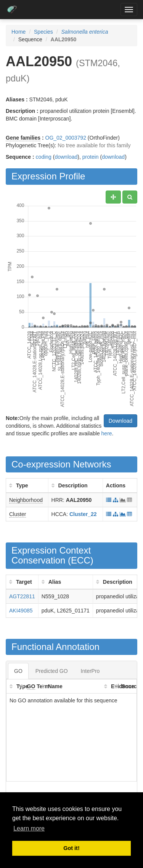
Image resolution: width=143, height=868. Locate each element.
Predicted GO (52, 671)
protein (91, 157)
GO (18, 671)
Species (43, 32)
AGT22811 (22, 596)
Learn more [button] (29, 828)
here (107, 433)
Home (18, 32)
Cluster (18, 514)
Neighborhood (26, 500)
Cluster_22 (83, 514)
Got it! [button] (71, 848)
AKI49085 (21, 611)
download (66, 157)
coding (44, 157)
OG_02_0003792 (66, 138)
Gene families (23, 138)
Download (121, 421)
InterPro (90, 671)
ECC (81, 560)
